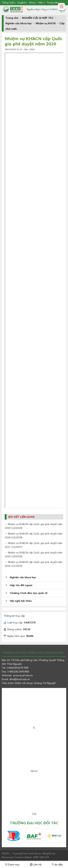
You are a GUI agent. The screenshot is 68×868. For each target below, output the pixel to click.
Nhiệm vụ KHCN (46, 23)
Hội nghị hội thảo (21, 601)
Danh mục (12, 865)
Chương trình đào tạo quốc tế (29, 593)
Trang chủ (12, 18)
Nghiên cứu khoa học (19, 23)
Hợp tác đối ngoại (21, 585)
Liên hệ (36, 865)
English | (22, 3)
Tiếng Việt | (9, 3)
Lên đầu (57, 865)
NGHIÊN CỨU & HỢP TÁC (38, 18)
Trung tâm (53, 3)
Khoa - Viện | (37, 3)
